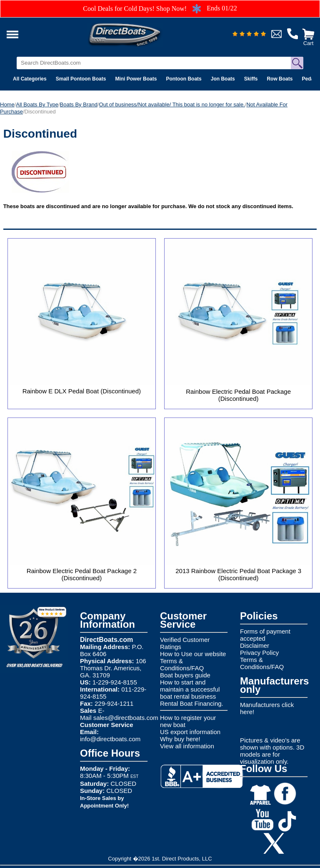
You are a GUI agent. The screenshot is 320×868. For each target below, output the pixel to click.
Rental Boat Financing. (192, 703)
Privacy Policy (259, 653)
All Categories (30, 79)
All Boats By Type (37, 104)
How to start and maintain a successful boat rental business (190, 689)
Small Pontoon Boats (81, 79)
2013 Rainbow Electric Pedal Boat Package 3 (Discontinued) (238, 574)
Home (7, 104)
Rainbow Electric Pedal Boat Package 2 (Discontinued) (82, 574)
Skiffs (251, 79)
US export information (190, 732)
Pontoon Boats (184, 79)
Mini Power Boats (136, 79)
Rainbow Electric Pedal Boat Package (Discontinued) (238, 395)
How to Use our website (193, 654)
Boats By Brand (79, 104)
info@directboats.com (110, 739)
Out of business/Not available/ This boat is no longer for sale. (172, 104)
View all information (187, 746)
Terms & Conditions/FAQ (182, 664)
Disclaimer (255, 645)
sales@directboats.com (126, 718)
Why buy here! (180, 739)
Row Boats (280, 79)
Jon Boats (223, 79)
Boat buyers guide (185, 675)
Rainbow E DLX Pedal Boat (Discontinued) (82, 391)
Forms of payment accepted (265, 635)
